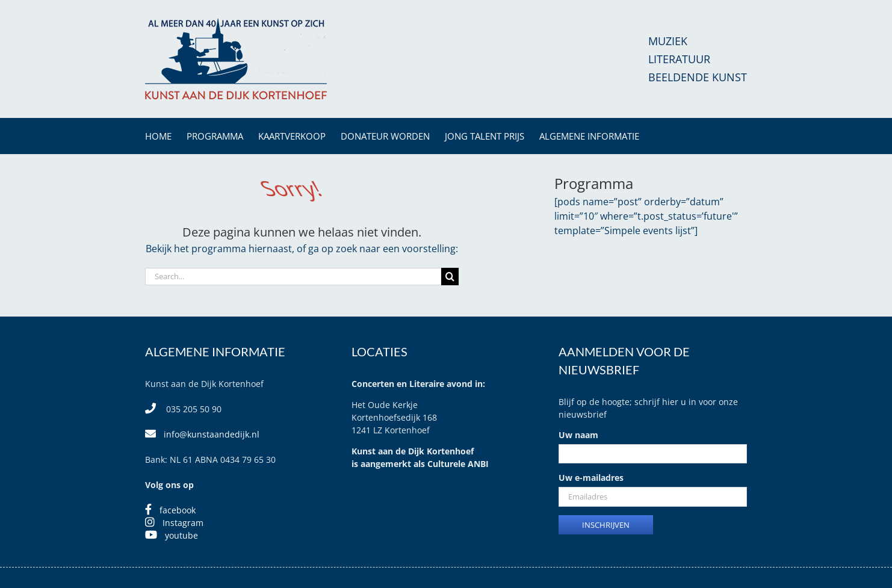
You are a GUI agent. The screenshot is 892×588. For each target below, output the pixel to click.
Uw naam (578, 435)
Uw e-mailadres (591, 478)
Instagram (183, 523)
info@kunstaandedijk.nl (212, 434)
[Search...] (293, 277)
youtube (181, 535)
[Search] (450, 277)
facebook (178, 510)
